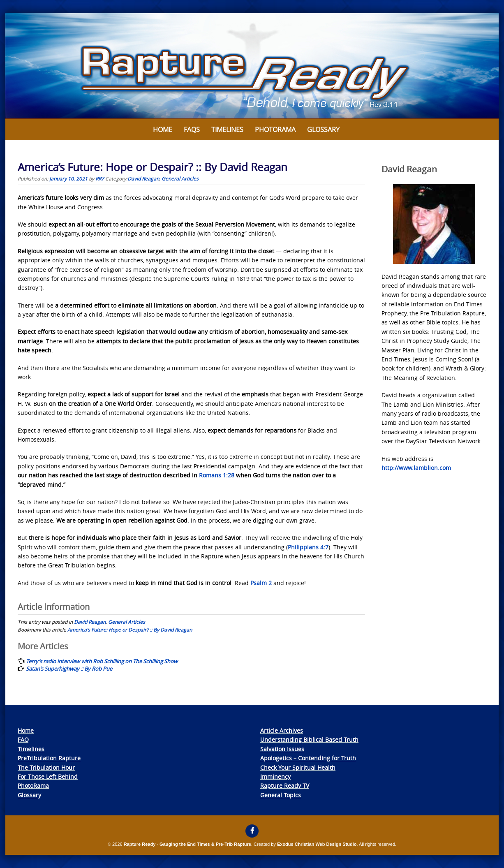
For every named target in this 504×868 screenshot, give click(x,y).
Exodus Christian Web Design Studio (317, 844)
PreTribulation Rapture (49, 758)
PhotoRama (33, 786)
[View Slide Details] (252, 66)
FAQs (192, 130)
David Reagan (143, 178)
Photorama (275, 130)
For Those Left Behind (48, 777)
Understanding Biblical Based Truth (309, 740)
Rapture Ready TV (285, 786)
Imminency (275, 777)
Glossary (323, 130)
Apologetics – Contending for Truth (308, 758)
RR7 (100, 178)
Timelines (227, 130)
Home (163, 130)
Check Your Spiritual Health (298, 767)
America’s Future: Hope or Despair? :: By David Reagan (130, 630)
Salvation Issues (282, 749)
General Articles (180, 178)
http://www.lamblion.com (416, 468)
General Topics (281, 795)
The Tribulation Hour (46, 767)
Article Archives (282, 730)
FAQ (23, 740)
